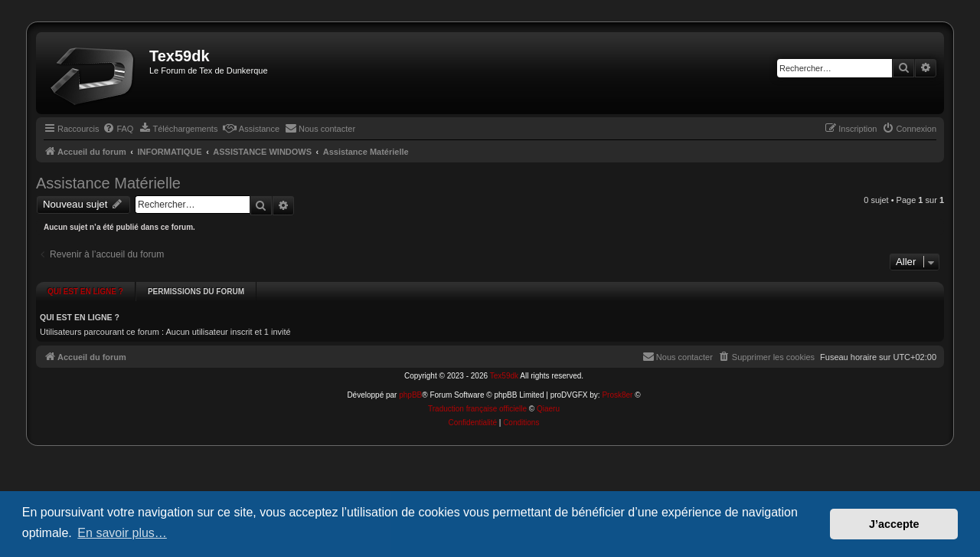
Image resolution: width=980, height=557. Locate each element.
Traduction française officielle (477, 393)
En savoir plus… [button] (122, 533)
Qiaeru (548, 393)
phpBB (410, 380)
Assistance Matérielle (108, 183)
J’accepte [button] (894, 524)
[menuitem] (118, 129)
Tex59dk (504, 360)
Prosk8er (617, 380)
